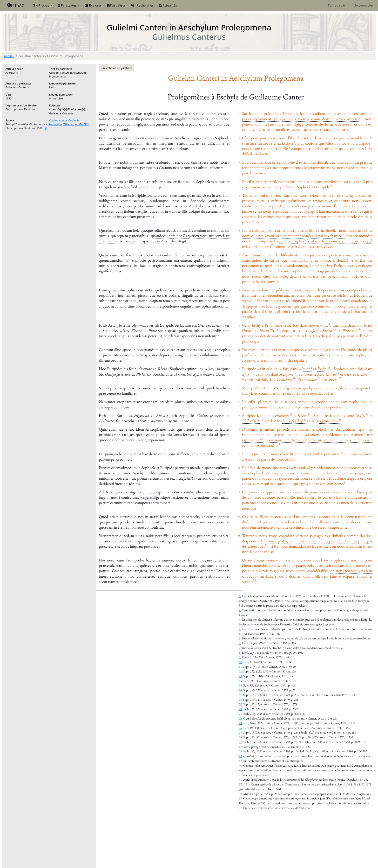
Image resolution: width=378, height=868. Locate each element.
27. (241, 742)
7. (240, 648)
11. (241, 667)
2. (240, 610)
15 (329, 367)
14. (241, 681)
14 (310, 367)
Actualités (168, 5)
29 (262, 439)
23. (241, 723)
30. (241, 766)
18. (241, 700)
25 (367, 414)
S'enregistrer (337, 5)
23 (291, 414)
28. (241, 751)
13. (241, 676)
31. (241, 780)
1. (240, 596)
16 (251, 373)
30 (280, 444)
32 (266, 545)
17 (295, 373)
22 (340, 378)
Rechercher (142, 5)
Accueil (9, 56)
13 (358, 329)
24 (309, 414)
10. (241, 662)
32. (241, 794)
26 (258, 420)
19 (369, 373)
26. (241, 737)
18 (337, 373)
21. (241, 714)
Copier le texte (58, 120)
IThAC (16, 6)
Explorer (93, 5)
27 (305, 420)
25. (241, 732)
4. (240, 629)
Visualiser (116, 5)
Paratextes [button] (68, 5)
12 (334, 329)
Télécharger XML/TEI (76, 124)
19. (241, 704)
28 (340, 420)
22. (241, 718)
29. (241, 756)
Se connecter (364, 5)
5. (240, 638)
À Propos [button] (41, 5)
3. (240, 619)
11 (318, 329)
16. (241, 690)
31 (345, 482)
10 (271, 329)
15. (241, 685)
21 (318, 378)
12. (241, 671)
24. (241, 728)
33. (241, 798)
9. (240, 657)
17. (241, 695)
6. (240, 643)
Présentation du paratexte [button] (117, 68)
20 (294, 378)
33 (254, 580)
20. (241, 709)
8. (240, 653)
